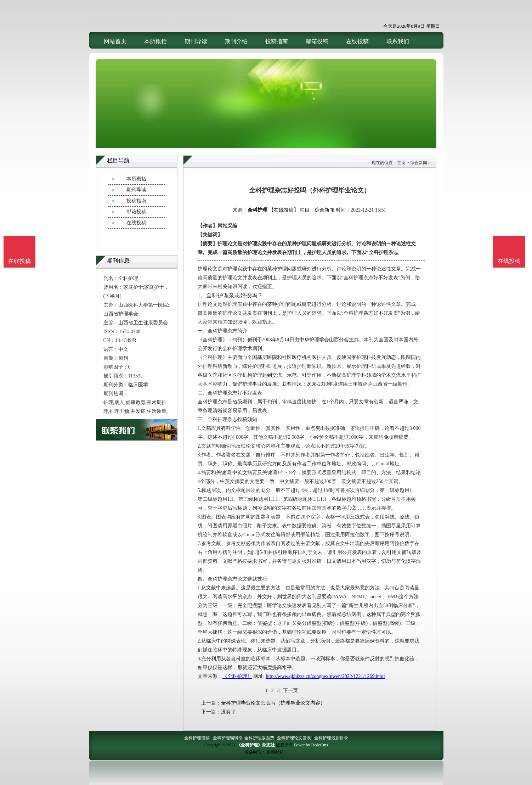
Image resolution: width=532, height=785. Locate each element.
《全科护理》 (237, 676)
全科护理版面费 (259, 738)
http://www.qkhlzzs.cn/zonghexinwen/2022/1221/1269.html (325, 676)
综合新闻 (419, 163)
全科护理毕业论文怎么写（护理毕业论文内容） (273, 703)
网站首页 (115, 41)
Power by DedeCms (311, 745)
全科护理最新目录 (331, 738)
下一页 (290, 691)
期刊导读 (196, 41)
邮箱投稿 (317, 41)
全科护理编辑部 (228, 738)
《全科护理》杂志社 (256, 745)
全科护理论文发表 (294, 738)
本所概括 (155, 41)
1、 (202, 295)
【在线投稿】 (284, 210)
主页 (401, 163)
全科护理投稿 (197, 738)
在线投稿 (357, 41)
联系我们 (398, 41)
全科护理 (257, 210)
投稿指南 (277, 41)
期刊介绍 (236, 41)
